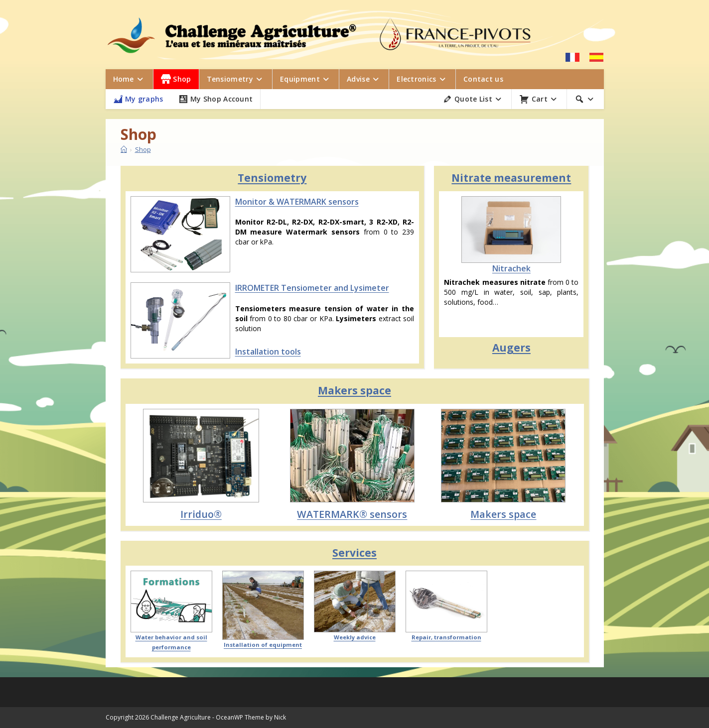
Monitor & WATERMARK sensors (297, 202)
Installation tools (268, 352)
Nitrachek (511, 268)
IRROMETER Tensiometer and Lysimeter (312, 288)
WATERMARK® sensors (352, 514)
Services (354, 553)
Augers (511, 348)
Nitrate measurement (511, 178)
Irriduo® (201, 514)
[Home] (124, 149)
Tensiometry (272, 178)
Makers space (354, 390)
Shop (143, 149)
